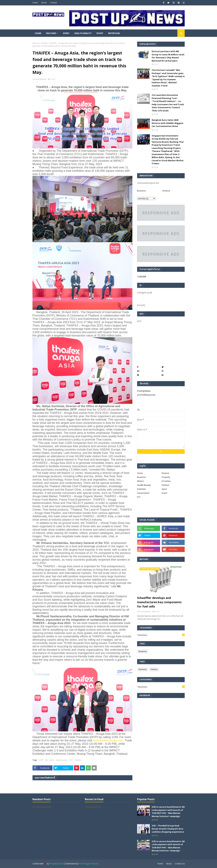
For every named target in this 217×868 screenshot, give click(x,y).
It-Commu (166, 481)
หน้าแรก (36, 43)
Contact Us (180, 864)
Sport (164, 489)
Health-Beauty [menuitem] (83, 33)
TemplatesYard (57, 864)
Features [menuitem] (51, 33)
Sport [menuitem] (100, 33)
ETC (139, 497)
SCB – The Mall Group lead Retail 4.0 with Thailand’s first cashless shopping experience (168, 829)
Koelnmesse (62, 760)
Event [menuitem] (66, 33)
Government (143, 493)
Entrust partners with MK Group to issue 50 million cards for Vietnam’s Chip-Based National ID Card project (168, 56)
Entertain (141, 489)
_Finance (166, 191)
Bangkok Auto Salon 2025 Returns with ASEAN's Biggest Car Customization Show (168, 123)
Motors (141, 481)
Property (166, 477)
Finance (165, 473)
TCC (71, 760)
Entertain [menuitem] (114, 33)
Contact (53, 3)
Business (142, 191)
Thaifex (44, 43)
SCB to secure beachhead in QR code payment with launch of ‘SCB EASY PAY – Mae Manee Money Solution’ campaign (168, 812)
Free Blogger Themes (88, 864)
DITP (41, 760)
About (44, 3)
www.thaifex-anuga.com (108, 740)
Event (52, 760)
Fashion (165, 485)
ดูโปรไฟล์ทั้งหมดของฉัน (146, 395)
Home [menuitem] (38, 33)
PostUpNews (40, 79)
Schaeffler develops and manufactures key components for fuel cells (159, 602)
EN (46, 760)
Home (35, 3)
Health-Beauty (144, 485)
